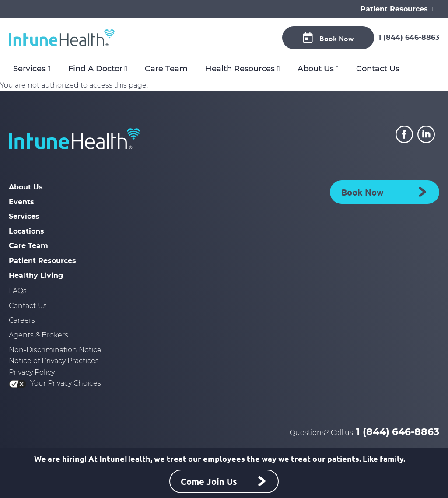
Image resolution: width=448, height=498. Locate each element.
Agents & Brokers (38, 335)
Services (29, 69)
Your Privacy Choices (55, 383)
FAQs (18, 291)
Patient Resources (42, 261)
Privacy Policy (32, 372)
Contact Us (378, 69)
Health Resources (240, 69)
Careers (22, 320)
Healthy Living (36, 275)
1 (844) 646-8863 (409, 37)
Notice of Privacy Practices (54, 361)
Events (21, 202)
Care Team (166, 69)
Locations (26, 231)
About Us (316, 69)
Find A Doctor (95, 69)
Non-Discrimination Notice (55, 350)
